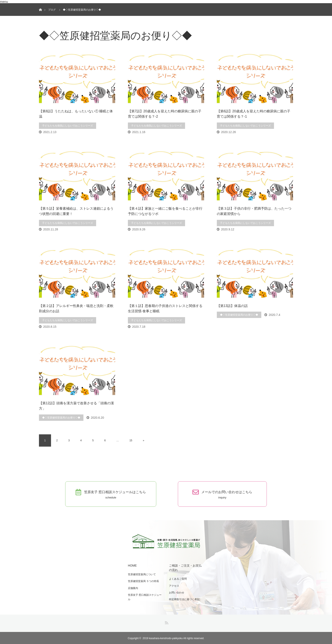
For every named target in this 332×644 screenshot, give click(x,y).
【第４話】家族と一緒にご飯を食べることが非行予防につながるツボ (165, 211)
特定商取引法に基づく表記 (184, 599)
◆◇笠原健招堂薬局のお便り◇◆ (239, 315)
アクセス (174, 585)
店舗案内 (133, 588)
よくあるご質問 (177, 579)
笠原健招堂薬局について (141, 574)
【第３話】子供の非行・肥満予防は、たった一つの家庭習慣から (254, 211)
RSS (166, 621)
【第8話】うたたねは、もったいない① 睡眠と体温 (76, 114)
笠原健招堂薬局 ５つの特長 (143, 581)
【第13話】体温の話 (232, 306)
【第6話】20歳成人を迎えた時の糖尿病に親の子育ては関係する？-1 (254, 114)
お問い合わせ (176, 592)
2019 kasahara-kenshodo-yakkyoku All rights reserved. (173, 638)
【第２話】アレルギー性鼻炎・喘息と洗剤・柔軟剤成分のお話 (76, 309)
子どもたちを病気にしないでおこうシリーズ (68, 126)
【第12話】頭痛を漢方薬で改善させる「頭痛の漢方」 (76, 406)
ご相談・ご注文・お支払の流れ (186, 568)
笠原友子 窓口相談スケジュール (144, 596)
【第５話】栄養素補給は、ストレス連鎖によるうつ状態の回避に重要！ (76, 211)
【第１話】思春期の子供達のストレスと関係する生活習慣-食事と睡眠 (165, 309)
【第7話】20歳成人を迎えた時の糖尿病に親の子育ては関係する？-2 (165, 114)
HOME (132, 565)
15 (131, 440)
